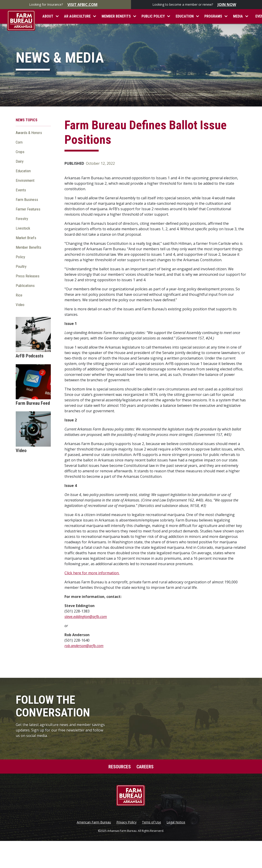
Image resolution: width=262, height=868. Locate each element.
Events (21, 190)
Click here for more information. (92, 573)
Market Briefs (26, 238)
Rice (19, 295)
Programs (213, 16)
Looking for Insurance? (66, 5)
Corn (19, 142)
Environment (25, 180)
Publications (25, 286)
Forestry (22, 219)
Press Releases (28, 276)
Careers (145, 767)
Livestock (23, 228)
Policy (20, 257)
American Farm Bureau (94, 822)
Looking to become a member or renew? (196, 5)
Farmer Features (28, 209)
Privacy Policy (126, 822)
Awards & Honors (29, 133)
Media (238, 16)
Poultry (21, 266)
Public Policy (153, 16)
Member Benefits (116, 16)
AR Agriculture (77, 16)
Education (185, 16)
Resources (120, 767)
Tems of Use (152, 822)
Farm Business (27, 200)
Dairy (20, 161)
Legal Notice (176, 822)
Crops (20, 152)
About (48, 16)
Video (20, 305)
